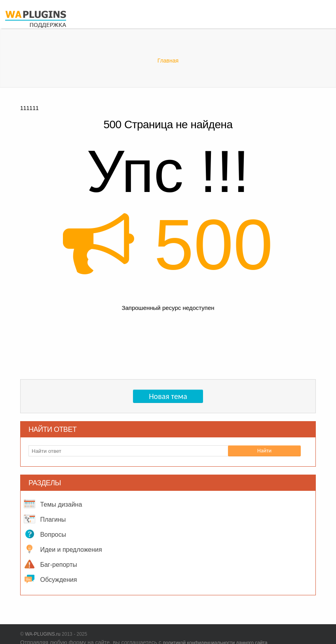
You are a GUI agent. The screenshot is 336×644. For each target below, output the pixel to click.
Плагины (43, 519)
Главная (168, 61)
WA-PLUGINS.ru (43, 634)
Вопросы (43, 534)
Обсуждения (49, 579)
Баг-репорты (49, 564)
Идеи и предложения (61, 549)
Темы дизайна (51, 504)
